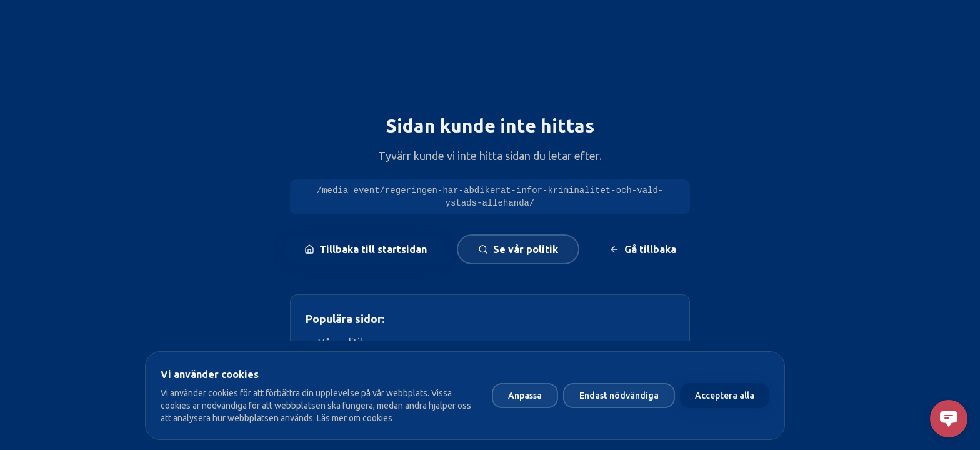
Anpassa (525, 396)
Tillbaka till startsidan (366, 249)
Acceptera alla (725, 396)
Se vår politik (518, 249)
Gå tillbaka (643, 249)
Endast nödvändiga (619, 396)
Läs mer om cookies (355, 418)
